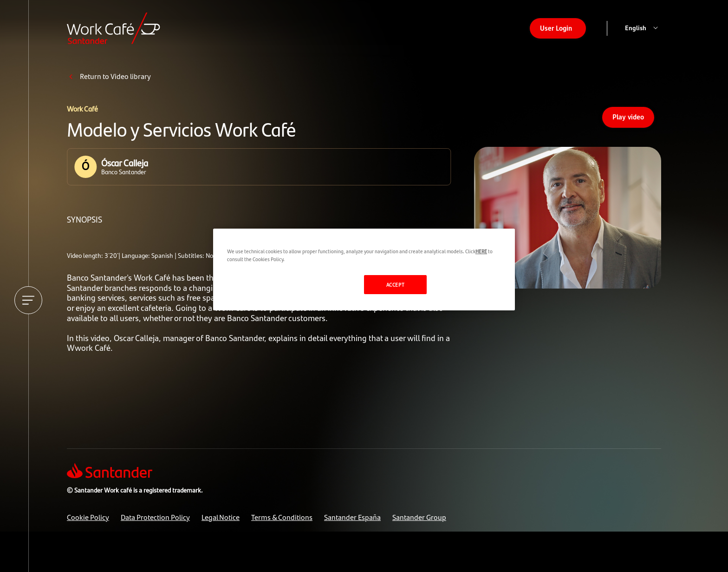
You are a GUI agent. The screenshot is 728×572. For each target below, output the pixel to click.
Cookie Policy (88, 517)
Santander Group (419, 517)
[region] (364, 270)
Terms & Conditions (282, 517)
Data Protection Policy (155, 517)
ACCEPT (395, 284)
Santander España (352, 517)
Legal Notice (221, 517)
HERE (481, 251)
